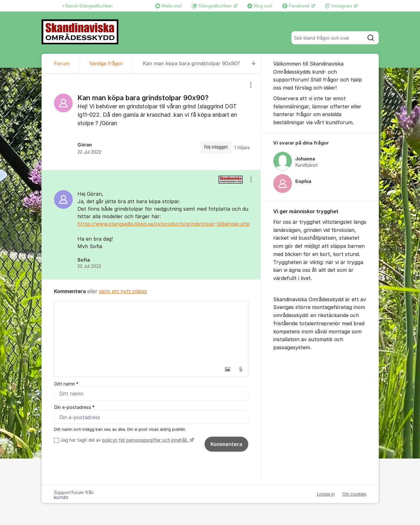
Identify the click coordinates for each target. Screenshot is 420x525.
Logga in (326, 494)
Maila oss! (168, 6)
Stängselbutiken (212, 6)
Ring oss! (260, 6)
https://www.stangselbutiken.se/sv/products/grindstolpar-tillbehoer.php (164, 224)
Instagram (339, 6)
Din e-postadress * (74, 408)
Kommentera (226, 444)
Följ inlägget (216, 147)
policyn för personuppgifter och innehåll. (146, 440)
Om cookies (354, 494)
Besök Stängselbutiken (88, 6)
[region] (151, 122)
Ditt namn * (66, 384)
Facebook (296, 6)
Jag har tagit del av (126, 440)
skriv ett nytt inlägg (123, 291)
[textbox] (151, 332)
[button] (228, 369)
